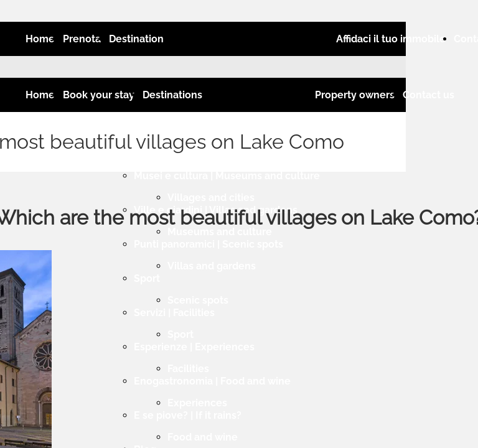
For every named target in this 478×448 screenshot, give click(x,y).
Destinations (172, 95)
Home (40, 39)
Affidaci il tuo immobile (391, 39)
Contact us (429, 95)
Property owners (355, 95)
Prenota (82, 39)
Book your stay (99, 95)
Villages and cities (211, 198)
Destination (136, 39)
